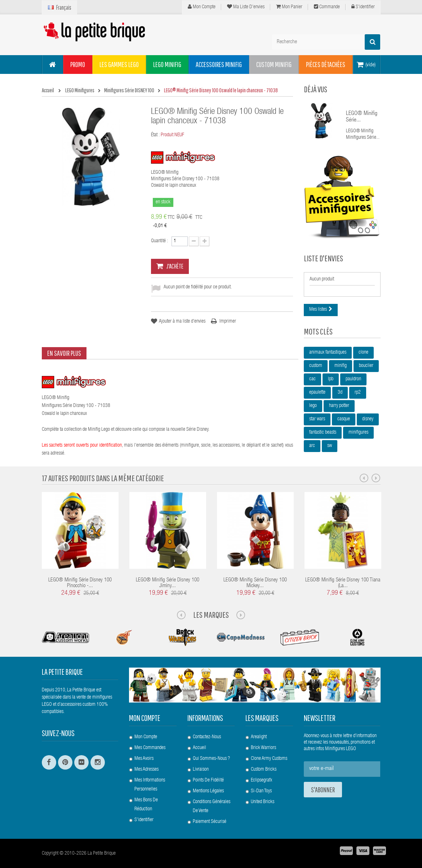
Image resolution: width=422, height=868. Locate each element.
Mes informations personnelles (150, 785)
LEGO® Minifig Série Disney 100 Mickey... (255, 583)
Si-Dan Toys (261, 791)
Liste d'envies (323, 258)
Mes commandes (150, 748)
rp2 (358, 393)
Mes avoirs (144, 759)
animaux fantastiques (328, 353)
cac (312, 379)
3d (340, 393)
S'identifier (363, 7)
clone (363, 353)
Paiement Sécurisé (210, 822)
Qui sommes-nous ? (211, 759)
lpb (331, 379)
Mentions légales (208, 791)
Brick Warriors (263, 748)
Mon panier (289, 7)
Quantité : (159, 241)
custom (316, 366)
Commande (327, 7)
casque (344, 419)
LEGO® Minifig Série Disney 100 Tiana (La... (343, 583)
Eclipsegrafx (261, 780)
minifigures (358, 433)
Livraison (201, 770)
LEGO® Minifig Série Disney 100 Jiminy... (168, 583)
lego (313, 406)
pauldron (353, 379)
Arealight (259, 737)
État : (155, 135)
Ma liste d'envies (246, 7)
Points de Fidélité (208, 780)
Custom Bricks (264, 770)
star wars (317, 419)
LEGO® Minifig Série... (362, 117)
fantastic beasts (323, 433)
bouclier (366, 366)
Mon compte (202, 7)
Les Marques (211, 615)
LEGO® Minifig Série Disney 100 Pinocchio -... (80, 583)
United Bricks (263, 802)
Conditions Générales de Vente (212, 807)
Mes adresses (146, 770)
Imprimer (228, 322)
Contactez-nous (207, 737)
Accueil (199, 748)
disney (368, 419)
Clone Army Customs (269, 759)
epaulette (317, 393)
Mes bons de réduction (146, 805)
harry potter (339, 406)
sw (330, 446)
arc (312, 446)
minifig (341, 366)
